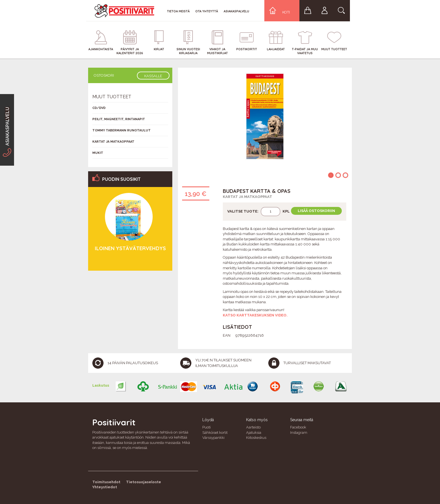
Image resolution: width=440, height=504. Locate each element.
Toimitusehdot (106, 482)
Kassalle (153, 76)
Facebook (298, 427)
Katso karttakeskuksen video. (255, 315)
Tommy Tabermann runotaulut (122, 130)
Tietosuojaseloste (144, 482)
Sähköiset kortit (215, 433)
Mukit (98, 153)
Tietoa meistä (178, 11)
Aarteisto (253, 427)
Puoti (207, 427)
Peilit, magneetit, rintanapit (119, 119)
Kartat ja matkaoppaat (247, 197)
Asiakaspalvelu (236, 11)
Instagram (299, 433)
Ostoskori (104, 75)
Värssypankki (213, 438)
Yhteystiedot (105, 487)
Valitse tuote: (243, 211)
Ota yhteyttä (207, 11)
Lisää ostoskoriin (316, 211)
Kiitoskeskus (256, 438)
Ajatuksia (254, 433)
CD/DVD (99, 108)
